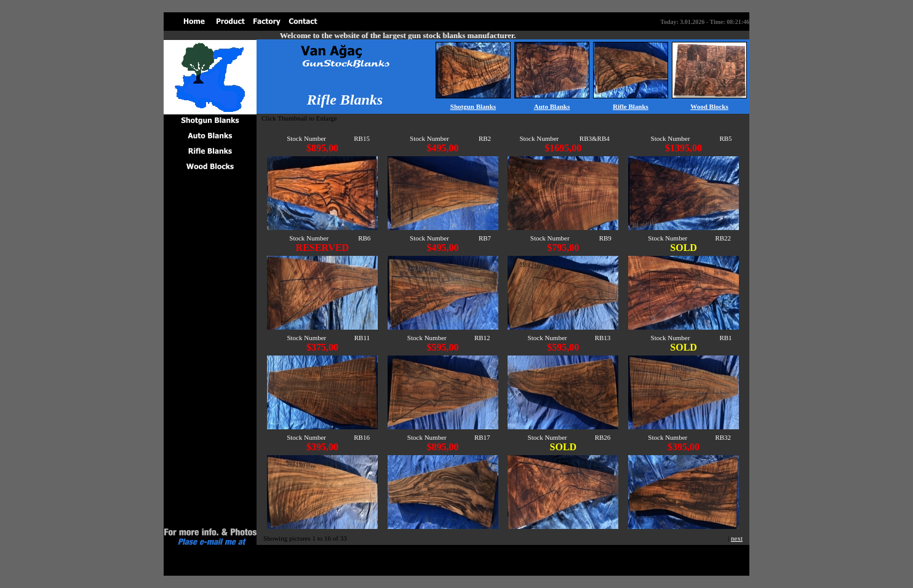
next (737, 538)
